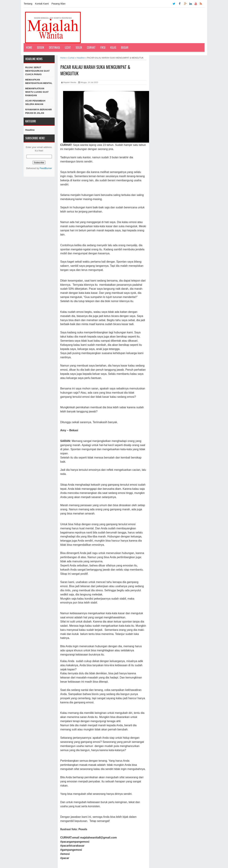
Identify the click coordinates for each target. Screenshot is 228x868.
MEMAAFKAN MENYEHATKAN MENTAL (39, 81)
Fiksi (103, 47)
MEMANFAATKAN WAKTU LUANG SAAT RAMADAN (37, 92)
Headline (30, 130)
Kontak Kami (42, 4)
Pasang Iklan (59, 4)
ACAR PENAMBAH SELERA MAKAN (35, 102)
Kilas (113, 47)
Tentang (28, 4)
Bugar (125, 47)
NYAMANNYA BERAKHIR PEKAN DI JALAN (39, 111)
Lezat (68, 47)
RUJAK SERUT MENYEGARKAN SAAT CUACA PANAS (37, 71)
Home (29, 47)
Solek (79, 47)
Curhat (91, 47)
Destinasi (54, 47)
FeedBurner (46, 168)
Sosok (40, 47)
